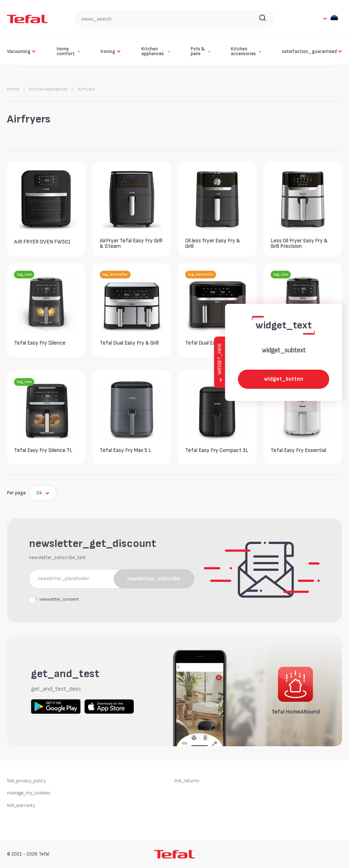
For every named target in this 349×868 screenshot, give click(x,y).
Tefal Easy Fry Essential (298, 450)
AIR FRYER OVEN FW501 (42, 242)
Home (13, 89)
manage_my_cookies (29, 793)
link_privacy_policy (26, 781)
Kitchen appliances (48, 89)
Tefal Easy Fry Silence (40, 343)
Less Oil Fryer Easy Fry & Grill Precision (299, 243)
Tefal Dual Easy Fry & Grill (129, 343)
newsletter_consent (57, 600)
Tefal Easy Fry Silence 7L (43, 450)
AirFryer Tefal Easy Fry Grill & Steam (131, 243)
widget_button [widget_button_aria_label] (284, 379)
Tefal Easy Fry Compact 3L (217, 450)
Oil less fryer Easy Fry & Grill (213, 243)
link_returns (187, 781)
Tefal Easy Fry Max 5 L (126, 450)
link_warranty (21, 805)
